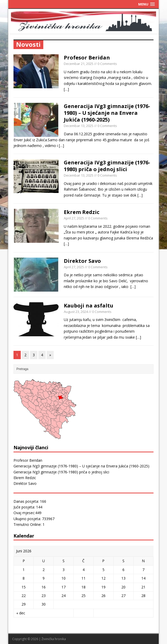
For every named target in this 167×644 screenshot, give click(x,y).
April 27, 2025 (74, 218)
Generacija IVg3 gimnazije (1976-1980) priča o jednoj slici (107, 166)
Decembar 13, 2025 (79, 126)
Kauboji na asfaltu (89, 306)
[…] (66, 89)
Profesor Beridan (87, 58)
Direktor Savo (82, 261)
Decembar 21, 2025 (79, 64)
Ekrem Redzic (82, 212)
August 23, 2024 (76, 312)
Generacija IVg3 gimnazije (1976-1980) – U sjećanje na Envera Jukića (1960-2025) (107, 113)
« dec (21, 613)
